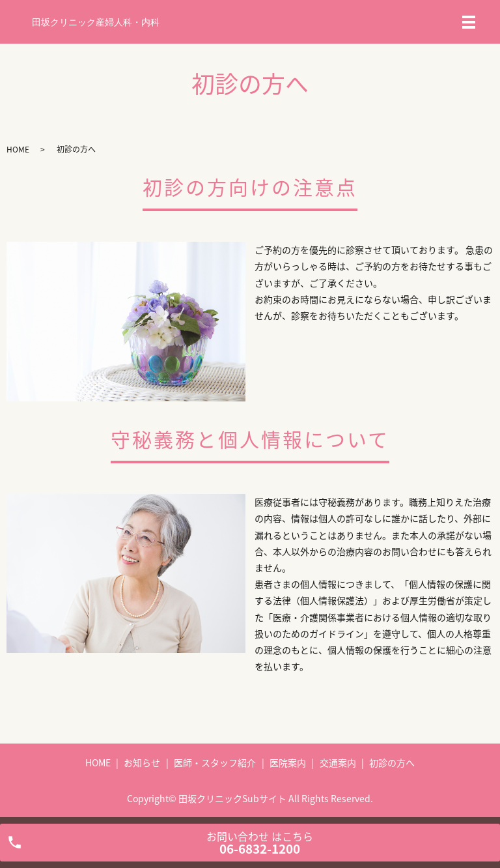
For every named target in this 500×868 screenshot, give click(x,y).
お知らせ (142, 762)
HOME (18, 149)
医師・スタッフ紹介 (215, 762)
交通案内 (338, 762)
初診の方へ (392, 762)
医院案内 (288, 762)
